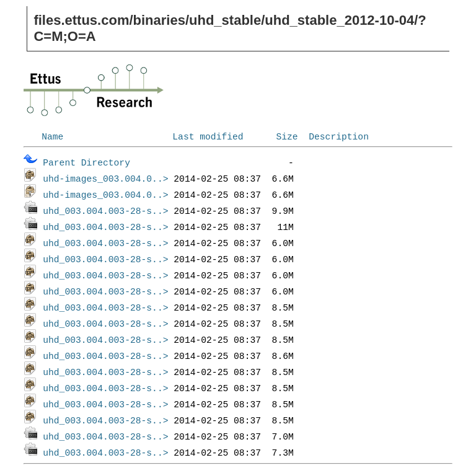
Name (52, 136)
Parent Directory (86, 162)
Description (339, 136)
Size (287, 136)
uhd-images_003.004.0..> (105, 178)
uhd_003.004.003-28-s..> (105, 210)
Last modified (208, 136)
